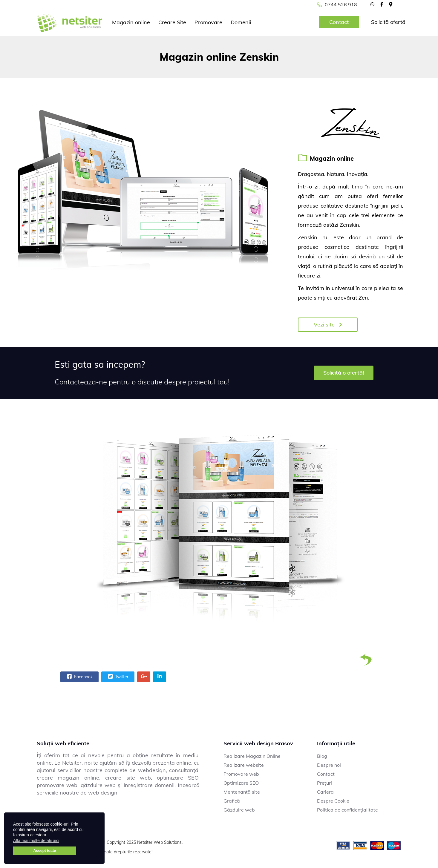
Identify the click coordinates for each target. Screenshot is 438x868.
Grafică (232, 801)
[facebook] (382, 4)
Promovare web (241, 774)
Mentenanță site (242, 792)
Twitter (118, 677)
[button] (63, 841)
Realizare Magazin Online (252, 756)
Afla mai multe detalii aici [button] (36, 841)
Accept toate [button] (45, 851)
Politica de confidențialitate (347, 810)
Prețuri (324, 783)
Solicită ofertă (388, 22)
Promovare (208, 22)
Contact (339, 22)
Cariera (325, 792)
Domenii (241, 22)
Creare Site (172, 22)
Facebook (79, 677)
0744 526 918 (341, 4)
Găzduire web (239, 810)
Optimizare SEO (241, 783)
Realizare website (244, 765)
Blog (322, 756)
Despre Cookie (333, 801)
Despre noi (329, 765)
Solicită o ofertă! (344, 373)
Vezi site (328, 325)
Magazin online (131, 22)
